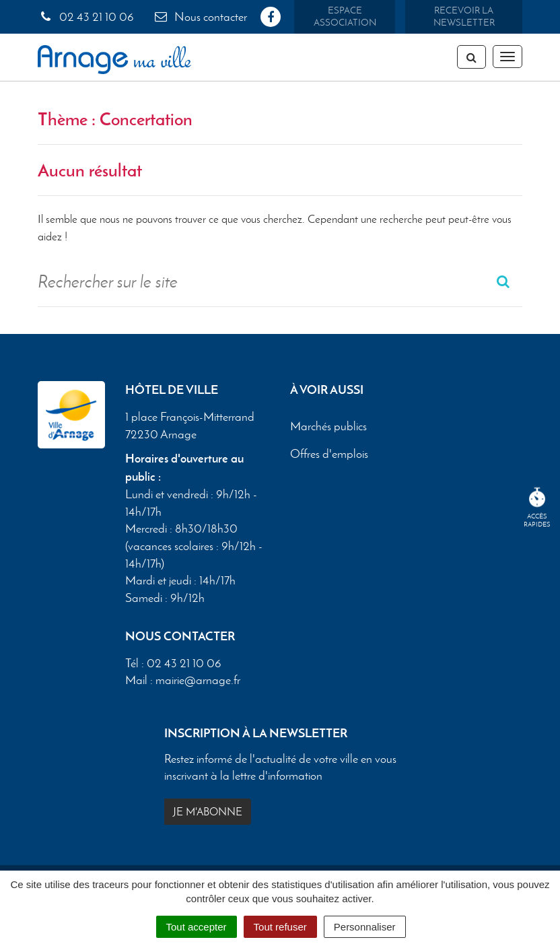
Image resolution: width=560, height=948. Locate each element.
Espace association (345, 16)
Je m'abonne (208, 812)
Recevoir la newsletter (464, 16)
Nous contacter (200, 17)
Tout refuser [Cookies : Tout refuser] (280, 927)
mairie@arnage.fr (198, 680)
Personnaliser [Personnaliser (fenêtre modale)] (365, 927)
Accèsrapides (537, 508)
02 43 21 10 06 (86, 17)
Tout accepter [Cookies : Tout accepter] (197, 927)
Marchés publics (328, 426)
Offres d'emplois (329, 454)
